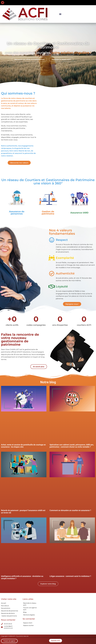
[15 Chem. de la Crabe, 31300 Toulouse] (57, 614)
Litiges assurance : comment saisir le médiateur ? (70, 576)
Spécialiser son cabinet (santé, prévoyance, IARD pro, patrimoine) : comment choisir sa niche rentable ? (72, 446)
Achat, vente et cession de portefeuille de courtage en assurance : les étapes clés (23, 446)
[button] (60, 14)
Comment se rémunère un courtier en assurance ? (70, 510)
